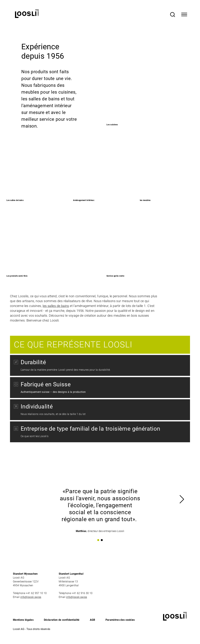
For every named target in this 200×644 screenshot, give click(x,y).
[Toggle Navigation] (184, 15)
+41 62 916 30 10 (82, 593)
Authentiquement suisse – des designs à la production (53, 392)
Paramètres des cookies (120, 620)
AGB (92, 620)
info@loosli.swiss (31, 597)
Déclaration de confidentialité (62, 620)
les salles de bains (56, 306)
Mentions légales (23, 620)
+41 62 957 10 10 (37, 593)
